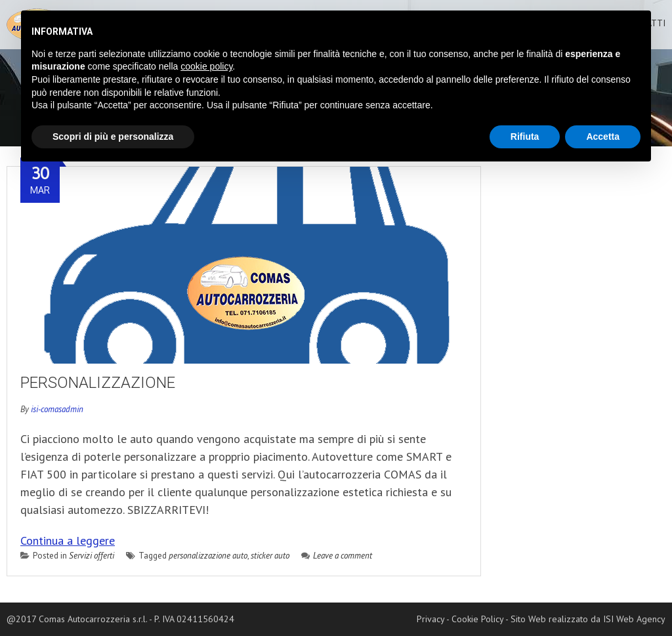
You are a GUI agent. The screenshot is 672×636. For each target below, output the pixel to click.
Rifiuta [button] (525, 137)
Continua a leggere (68, 541)
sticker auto (270, 556)
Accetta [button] (603, 137)
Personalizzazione (98, 383)
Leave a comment (337, 556)
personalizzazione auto (208, 556)
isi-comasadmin (57, 409)
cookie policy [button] (206, 66)
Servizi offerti (92, 556)
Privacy (430, 619)
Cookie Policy (477, 619)
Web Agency (641, 619)
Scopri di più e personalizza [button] (113, 137)
